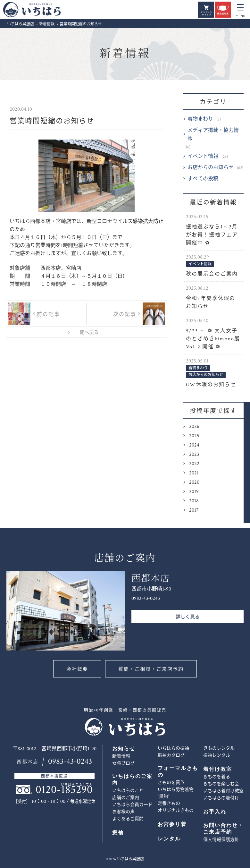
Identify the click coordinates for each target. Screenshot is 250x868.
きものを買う (171, 783)
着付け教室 (218, 769)
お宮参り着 (172, 825)
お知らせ (124, 749)
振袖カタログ (171, 755)
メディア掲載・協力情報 (213, 134)
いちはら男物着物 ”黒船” (176, 793)
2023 (194, 454)
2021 (194, 473)
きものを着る (217, 777)
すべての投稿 (203, 179)
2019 (194, 492)
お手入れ (215, 812)
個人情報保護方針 (221, 840)
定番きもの (169, 804)
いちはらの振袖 (173, 748)
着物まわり (200, 119)
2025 (194, 436)
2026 (194, 426)
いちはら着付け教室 (223, 791)
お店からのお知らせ (211, 168)
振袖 (118, 833)
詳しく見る (188, 617)
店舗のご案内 (126, 798)
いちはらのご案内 (132, 780)
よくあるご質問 (128, 819)
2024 (194, 445)
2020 (194, 482)
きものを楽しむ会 (221, 784)
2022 (194, 464)
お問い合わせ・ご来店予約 (239, 466)
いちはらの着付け (221, 798)
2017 (194, 510)
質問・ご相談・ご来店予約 (151, 669)
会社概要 (77, 669)
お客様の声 (123, 812)
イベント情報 (203, 156)
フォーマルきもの (178, 772)
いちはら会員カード (132, 805)
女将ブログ (123, 763)
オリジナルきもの (176, 811)
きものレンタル (219, 748)
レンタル (169, 839)
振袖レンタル (217, 755)
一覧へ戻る (87, 332)
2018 (194, 501)
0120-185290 (64, 790)
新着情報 (125, 54)
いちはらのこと (128, 791)
